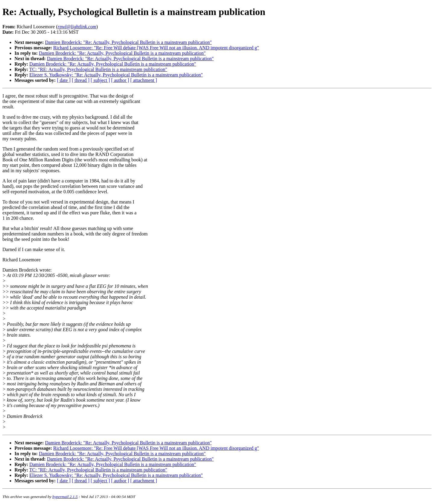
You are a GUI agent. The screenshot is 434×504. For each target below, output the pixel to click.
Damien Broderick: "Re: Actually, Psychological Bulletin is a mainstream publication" (128, 42)
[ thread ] (81, 80)
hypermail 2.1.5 (65, 497)
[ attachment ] (144, 80)
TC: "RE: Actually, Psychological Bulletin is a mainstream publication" (98, 69)
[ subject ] (100, 80)
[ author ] (120, 80)
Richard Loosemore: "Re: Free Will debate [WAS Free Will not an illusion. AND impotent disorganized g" (156, 48)
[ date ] (64, 80)
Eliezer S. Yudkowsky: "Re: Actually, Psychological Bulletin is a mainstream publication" (116, 75)
